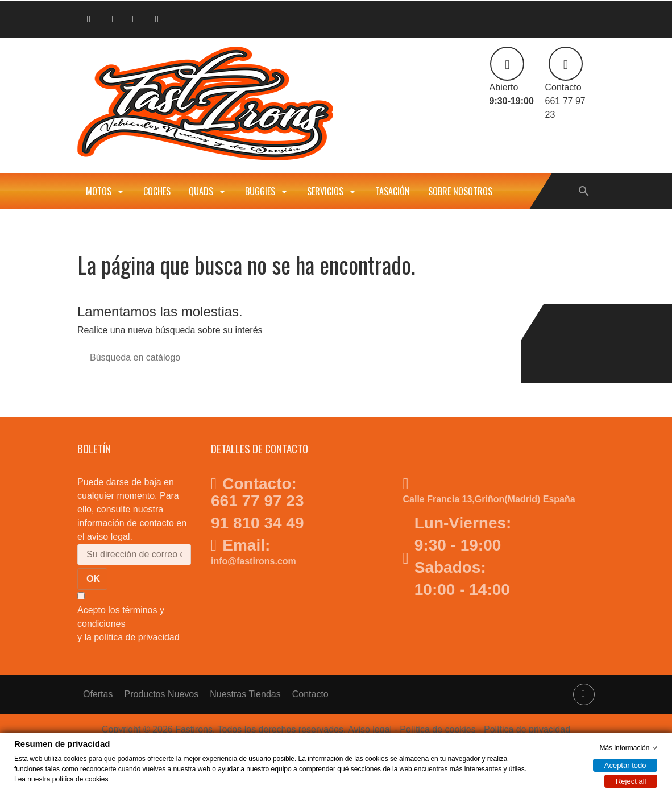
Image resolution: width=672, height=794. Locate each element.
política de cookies (80, 779)
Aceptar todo (625, 765)
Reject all (631, 781)
